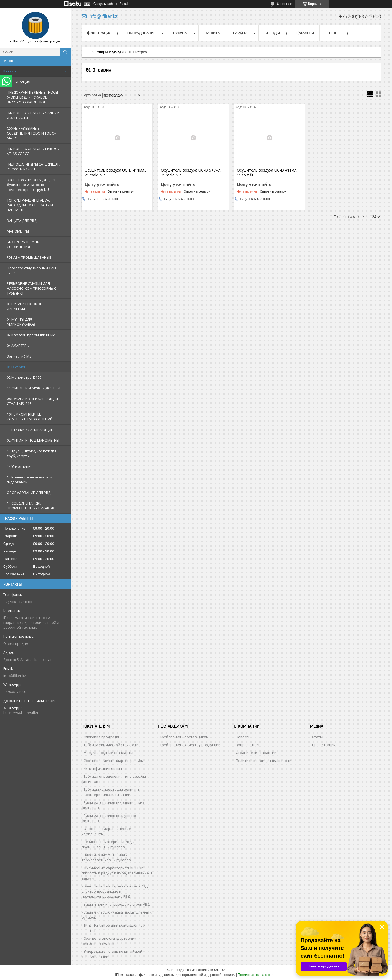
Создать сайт (103, 4)
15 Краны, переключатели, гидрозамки (30, 480)
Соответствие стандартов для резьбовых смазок (109, 941)
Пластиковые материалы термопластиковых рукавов (106, 857)
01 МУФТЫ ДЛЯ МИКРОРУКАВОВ (21, 322)
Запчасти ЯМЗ (19, 356)
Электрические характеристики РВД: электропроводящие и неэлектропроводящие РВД (115, 891)
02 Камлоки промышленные (31, 335)
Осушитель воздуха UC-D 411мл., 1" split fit (268, 173)
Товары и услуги (109, 52)
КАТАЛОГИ (305, 33)
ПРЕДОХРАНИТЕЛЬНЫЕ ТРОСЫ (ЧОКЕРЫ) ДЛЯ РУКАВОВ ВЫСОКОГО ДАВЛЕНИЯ (32, 97)
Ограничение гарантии (256, 753)
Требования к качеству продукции (190, 745)
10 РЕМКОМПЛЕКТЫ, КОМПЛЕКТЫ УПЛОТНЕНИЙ (30, 417)
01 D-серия (16, 367)
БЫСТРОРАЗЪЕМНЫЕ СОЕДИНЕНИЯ (24, 244)
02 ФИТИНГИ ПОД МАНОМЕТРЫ (33, 440)
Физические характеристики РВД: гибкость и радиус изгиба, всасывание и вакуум (117, 873)
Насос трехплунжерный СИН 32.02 (31, 270)
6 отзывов (285, 4)
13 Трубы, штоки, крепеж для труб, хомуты (32, 453)
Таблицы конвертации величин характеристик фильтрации (110, 792)
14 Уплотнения (20, 466)
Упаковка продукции (102, 737)
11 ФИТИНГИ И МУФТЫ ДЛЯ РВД (33, 388)
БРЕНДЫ (272, 33)
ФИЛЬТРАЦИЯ (19, 82)
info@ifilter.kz (15, 676)
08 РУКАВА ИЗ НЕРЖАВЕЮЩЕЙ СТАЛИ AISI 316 (32, 401)
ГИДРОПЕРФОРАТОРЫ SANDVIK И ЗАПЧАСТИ (33, 115)
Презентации (324, 745)
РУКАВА (180, 33)
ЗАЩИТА (212, 33)
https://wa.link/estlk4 (21, 713)
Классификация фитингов (106, 768)
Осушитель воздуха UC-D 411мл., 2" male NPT (115, 173)
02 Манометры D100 (24, 377)
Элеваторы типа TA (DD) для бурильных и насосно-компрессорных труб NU (31, 185)
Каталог (10, 71)
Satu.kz (219, 970)
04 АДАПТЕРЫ (18, 346)
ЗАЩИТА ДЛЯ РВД (22, 221)
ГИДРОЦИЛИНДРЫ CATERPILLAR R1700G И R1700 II (33, 167)
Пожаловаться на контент (257, 975)
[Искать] (65, 52)
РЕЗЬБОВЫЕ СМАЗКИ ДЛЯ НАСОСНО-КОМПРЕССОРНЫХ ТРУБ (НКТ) (31, 288)
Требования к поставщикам (184, 737)
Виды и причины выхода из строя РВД (117, 904)
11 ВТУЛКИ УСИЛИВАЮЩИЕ (30, 430)
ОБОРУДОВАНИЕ (142, 33)
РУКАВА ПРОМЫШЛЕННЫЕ (29, 257)
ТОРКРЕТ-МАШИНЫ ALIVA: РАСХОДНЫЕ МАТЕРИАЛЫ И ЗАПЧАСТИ (30, 205)
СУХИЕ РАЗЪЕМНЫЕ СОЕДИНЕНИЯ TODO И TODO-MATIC (31, 133)
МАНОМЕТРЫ (18, 231)
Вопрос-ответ (248, 745)
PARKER (240, 33)
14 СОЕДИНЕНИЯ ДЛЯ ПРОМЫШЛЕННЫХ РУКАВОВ (30, 506)
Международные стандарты (108, 753)
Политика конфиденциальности (264, 761)
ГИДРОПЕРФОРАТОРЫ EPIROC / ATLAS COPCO (33, 151)
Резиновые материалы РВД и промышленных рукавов (108, 844)
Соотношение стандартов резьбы (114, 761)
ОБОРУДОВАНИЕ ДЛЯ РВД (29, 493)
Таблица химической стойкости (111, 745)
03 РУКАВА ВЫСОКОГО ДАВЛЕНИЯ (26, 306)
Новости (243, 737)
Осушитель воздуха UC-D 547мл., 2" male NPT (192, 173)
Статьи (318, 737)
